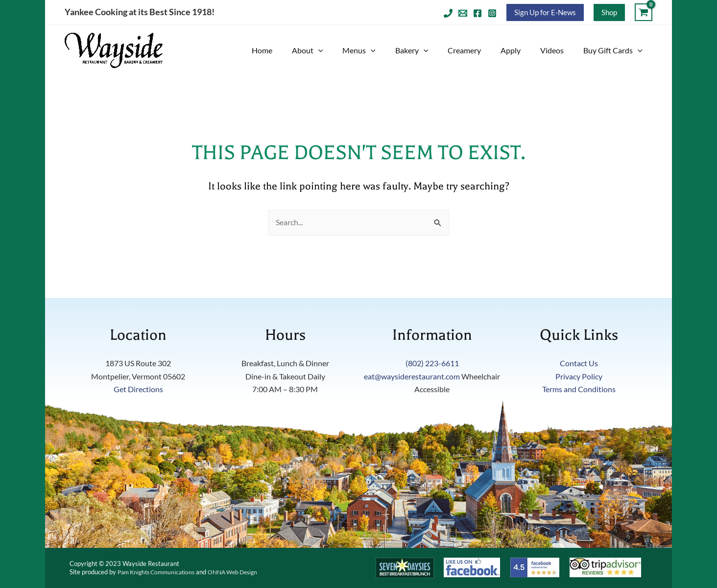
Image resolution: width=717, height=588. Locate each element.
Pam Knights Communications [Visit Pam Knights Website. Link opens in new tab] (160, 572)
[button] (545, 12)
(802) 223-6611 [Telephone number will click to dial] (432, 364)
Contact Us (579, 364)
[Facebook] (478, 13)
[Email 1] (463, 13)
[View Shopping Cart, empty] (644, 12)
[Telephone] (448, 13)
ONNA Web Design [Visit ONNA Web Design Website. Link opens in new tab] (242, 572)
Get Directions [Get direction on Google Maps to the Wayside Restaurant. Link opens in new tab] (138, 389)
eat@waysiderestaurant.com (412, 376)
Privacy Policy (579, 376)
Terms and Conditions (579, 389)
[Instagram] (492, 13)
